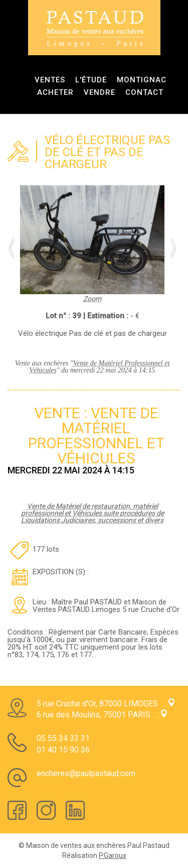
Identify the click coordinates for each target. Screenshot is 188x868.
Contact (144, 92)
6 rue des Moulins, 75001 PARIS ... (102, 715)
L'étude (91, 80)
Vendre (100, 92)
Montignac (142, 80)
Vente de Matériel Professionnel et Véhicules (100, 367)
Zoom (92, 295)
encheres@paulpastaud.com (86, 773)
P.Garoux (113, 855)
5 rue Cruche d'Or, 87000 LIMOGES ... (106, 704)
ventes (50, 80)
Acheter (55, 92)
